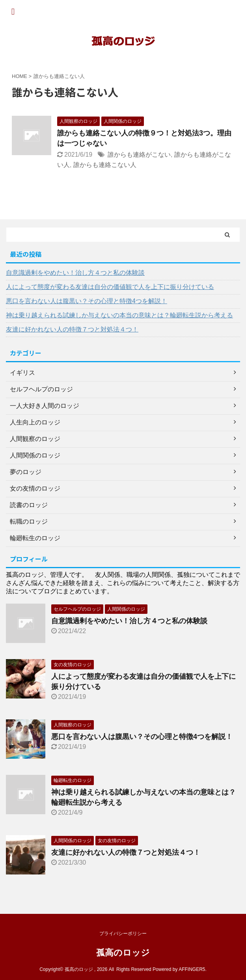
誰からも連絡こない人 (105, 165)
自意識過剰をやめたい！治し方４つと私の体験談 (75, 273)
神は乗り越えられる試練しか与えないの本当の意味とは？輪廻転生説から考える (119, 315)
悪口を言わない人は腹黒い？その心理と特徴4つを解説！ (87, 301)
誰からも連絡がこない (139, 155)
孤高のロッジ (123, 953)
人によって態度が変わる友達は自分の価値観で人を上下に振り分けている (110, 287)
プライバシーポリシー (123, 934)
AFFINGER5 (192, 969)
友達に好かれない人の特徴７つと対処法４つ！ (72, 329)
